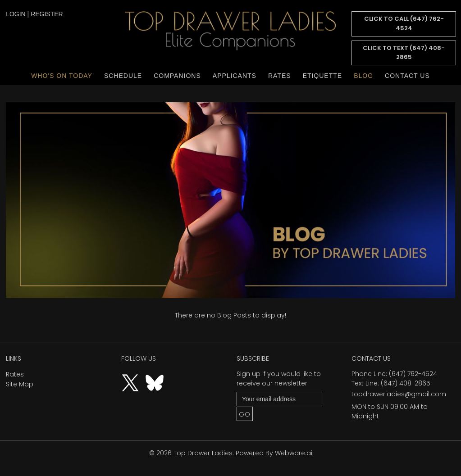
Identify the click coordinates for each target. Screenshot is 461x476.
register (47, 14)
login (16, 14)
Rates (280, 76)
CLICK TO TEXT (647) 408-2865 (404, 53)
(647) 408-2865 (406, 383)
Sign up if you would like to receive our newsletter (279, 379)
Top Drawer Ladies (203, 453)
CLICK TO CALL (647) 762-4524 (404, 23)
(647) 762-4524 (413, 374)
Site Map (20, 384)
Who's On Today (62, 76)
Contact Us (407, 76)
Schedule (123, 76)
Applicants (235, 76)
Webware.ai (294, 453)
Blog (363, 76)
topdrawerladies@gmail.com (399, 394)
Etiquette (323, 76)
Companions (177, 76)
